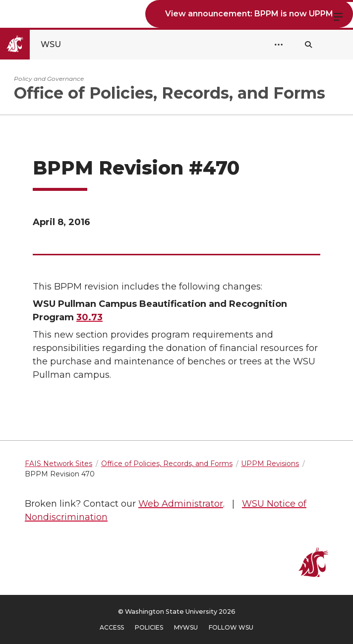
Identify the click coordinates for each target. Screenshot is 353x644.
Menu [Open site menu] (338, 16)
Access (112, 627)
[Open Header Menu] (279, 45)
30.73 (89, 317)
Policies (149, 627)
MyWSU (186, 627)
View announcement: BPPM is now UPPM (249, 14)
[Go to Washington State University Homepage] (39, 45)
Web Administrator (181, 504)
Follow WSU (231, 627)
